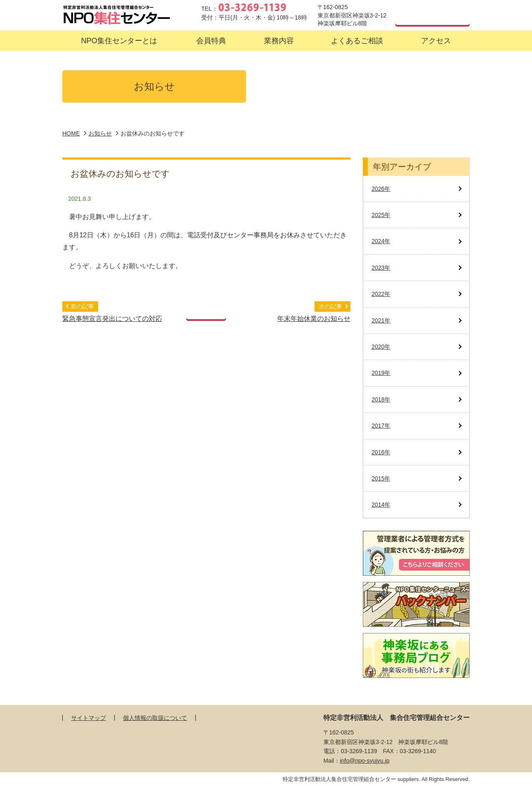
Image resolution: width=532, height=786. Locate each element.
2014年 (381, 505)
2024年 (381, 241)
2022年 (381, 294)
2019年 (381, 373)
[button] (119, 41)
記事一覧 (206, 310)
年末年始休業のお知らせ (314, 319)
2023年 (381, 268)
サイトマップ (89, 718)
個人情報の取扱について (155, 718)
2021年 (381, 320)
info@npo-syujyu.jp (365, 761)
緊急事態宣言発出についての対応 (112, 319)
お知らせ (100, 133)
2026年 (381, 189)
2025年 (381, 215)
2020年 (381, 347)
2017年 (381, 426)
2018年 (381, 399)
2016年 (381, 452)
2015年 (381, 478)
